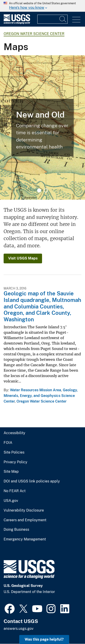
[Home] (17, 23)
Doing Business (16, 530)
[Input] (52, 19)
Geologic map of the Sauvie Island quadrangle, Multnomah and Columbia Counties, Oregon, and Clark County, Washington (42, 306)
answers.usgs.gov (19, 629)
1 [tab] (39, 190)
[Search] (63, 19)
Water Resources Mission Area (35, 390)
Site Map (11, 472)
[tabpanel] (42, 127)
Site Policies (14, 452)
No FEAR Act (15, 491)
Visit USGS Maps (23, 258)
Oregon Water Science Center (34, 34)
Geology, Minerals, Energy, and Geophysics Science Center (41, 396)
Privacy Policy (15, 462)
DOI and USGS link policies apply (32, 481)
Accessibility (14, 433)
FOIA (8, 443)
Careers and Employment (25, 520)
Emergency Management (25, 539)
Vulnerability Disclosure (24, 510)
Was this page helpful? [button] (44, 639)
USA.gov (11, 501)
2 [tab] (46, 190)
